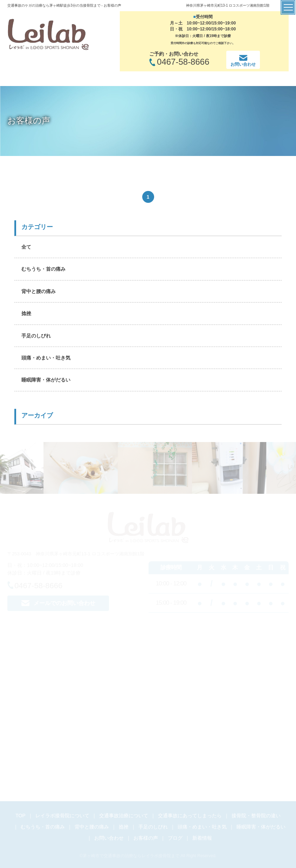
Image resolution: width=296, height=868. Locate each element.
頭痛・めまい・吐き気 (46, 358)
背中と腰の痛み (39, 291)
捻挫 (26, 313)
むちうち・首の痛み (43, 269)
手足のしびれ (36, 336)
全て (26, 247)
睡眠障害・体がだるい (46, 380)
